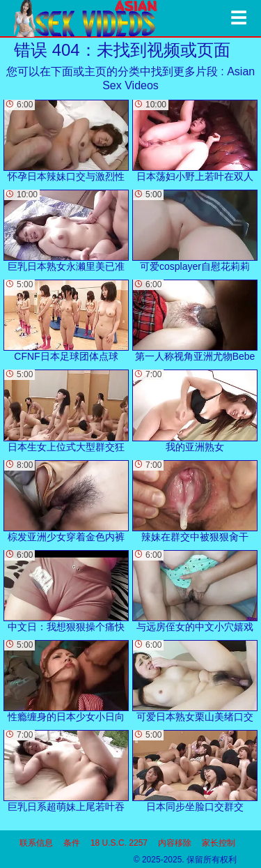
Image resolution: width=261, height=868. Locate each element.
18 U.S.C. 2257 (119, 843)
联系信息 (36, 843)
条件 (72, 843)
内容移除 (175, 843)
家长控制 (219, 843)
